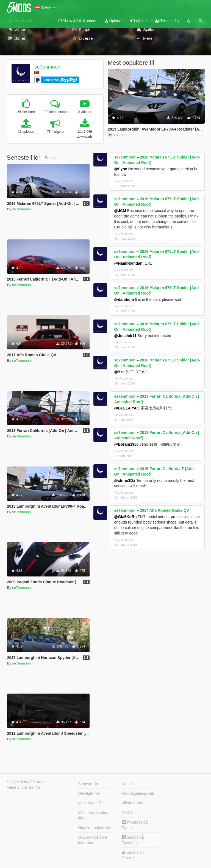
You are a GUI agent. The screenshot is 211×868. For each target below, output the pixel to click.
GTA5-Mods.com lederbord (93, 840)
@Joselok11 (125, 336)
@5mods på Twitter (135, 825)
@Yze (120, 372)
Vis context (124, 181)
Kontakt (128, 784)
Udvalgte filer (90, 793)
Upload (113, 21)
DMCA (127, 813)
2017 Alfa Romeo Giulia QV (164, 510)
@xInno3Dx (125, 480)
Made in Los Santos (24, 787)
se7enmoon (47, 67)
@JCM (120, 211)
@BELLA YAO (127, 408)
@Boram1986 (127, 444)
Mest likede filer (92, 803)
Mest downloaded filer (93, 815)
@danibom (124, 299)
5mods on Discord (133, 855)
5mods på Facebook (133, 840)
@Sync (121, 169)
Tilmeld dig (167, 21)
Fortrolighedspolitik (138, 793)
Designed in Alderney (25, 782)
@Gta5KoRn (126, 517)
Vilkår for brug (134, 803)
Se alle (51, 158)
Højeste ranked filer (95, 828)
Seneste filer (89, 784)
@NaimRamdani (129, 263)
